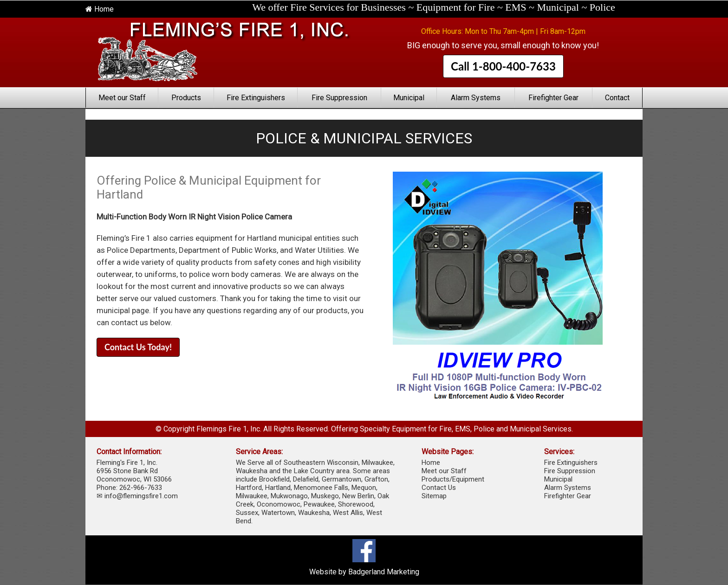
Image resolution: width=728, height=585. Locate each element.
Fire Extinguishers (256, 98)
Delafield (306, 479)
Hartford (249, 488)
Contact (617, 98)
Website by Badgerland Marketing (364, 572)
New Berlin (358, 496)
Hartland (278, 488)
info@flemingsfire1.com (141, 496)
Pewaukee (319, 504)
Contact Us (439, 488)
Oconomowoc (279, 504)
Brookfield (274, 479)
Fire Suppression (339, 98)
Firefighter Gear (553, 98)
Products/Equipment (453, 479)
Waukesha (314, 513)
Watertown (278, 513)
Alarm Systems (476, 98)
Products (186, 98)
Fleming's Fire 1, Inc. (127, 463)
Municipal (409, 98)
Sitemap (434, 496)
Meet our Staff (122, 98)
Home (100, 9)
